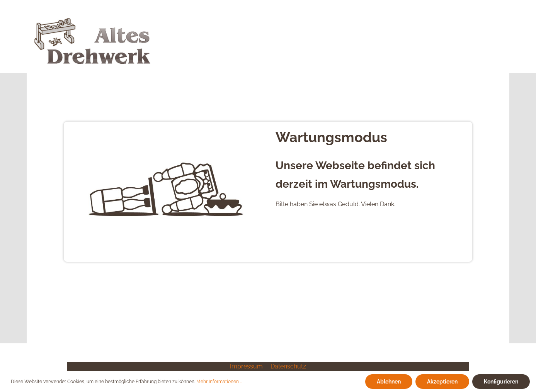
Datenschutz (288, 366)
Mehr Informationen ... (219, 382)
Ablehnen (389, 381)
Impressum (247, 366)
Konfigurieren (501, 381)
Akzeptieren (442, 381)
